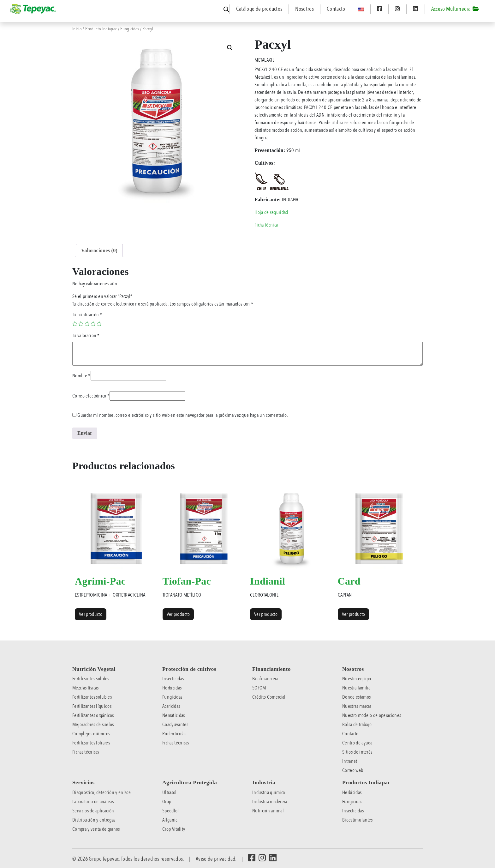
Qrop (167, 802)
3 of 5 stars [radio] (87, 324)
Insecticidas (173, 679)
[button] (230, 48)
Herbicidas (172, 688)
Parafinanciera (265, 679)
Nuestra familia (356, 688)
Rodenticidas (174, 734)
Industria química (268, 792)
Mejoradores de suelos (93, 725)
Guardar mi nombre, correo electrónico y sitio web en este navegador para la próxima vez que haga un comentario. (183, 415)
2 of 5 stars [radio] (81, 324)
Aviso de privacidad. (216, 859)
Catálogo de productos (259, 9)
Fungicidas (130, 29)
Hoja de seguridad (271, 212)
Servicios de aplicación (93, 811)
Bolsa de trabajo (357, 725)
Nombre (81, 376)
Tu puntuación (87, 315)
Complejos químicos (91, 734)
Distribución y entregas (94, 820)
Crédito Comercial (269, 697)
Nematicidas (174, 715)
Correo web (353, 770)
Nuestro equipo (357, 679)
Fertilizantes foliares (91, 743)
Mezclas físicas (86, 688)
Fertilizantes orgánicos (93, 715)
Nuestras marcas (357, 706)
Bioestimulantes (358, 820)
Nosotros (304, 9)
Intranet (350, 761)
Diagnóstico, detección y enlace (101, 792)
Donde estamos (356, 697)
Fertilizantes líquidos (92, 706)
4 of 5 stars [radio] (93, 324)
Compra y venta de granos (96, 829)
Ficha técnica (266, 225)
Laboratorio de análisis (93, 802)
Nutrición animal (268, 811)
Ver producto (91, 614)
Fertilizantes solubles (92, 697)
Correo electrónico (91, 396)
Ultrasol (170, 792)
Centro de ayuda (357, 743)
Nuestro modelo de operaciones (372, 715)
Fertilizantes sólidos (91, 679)
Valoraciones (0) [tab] (99, 250)
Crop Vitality (174, 829)
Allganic (170, 820)
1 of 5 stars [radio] (75, 324)
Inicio (77, 29)
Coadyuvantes (175, 725)
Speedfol (171, 811)
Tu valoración (86, 336)
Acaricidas (171, 706)
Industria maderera (270, 802)
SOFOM (259, 688)
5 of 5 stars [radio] (99, 324)
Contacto (336, 9)
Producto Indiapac (101, 29)
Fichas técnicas (86, 752)
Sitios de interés (357, 752)
